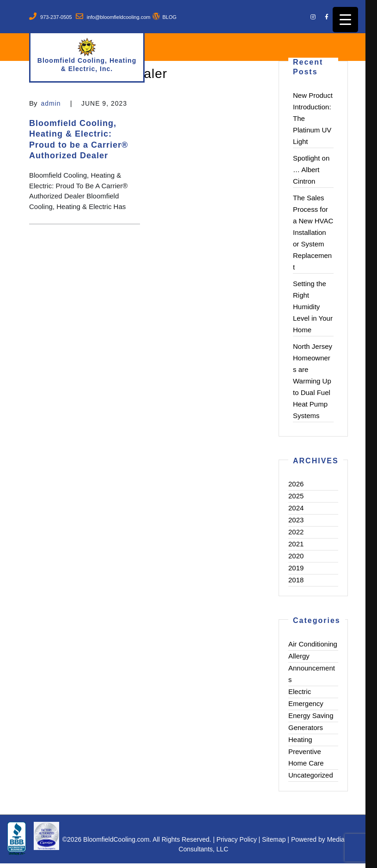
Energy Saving (311, 715)
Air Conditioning (313, 644)
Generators (306, 727)
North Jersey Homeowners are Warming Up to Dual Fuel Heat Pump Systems (313, 381)
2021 (296, 544)
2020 (296, 556)
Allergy (299, 656)
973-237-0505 (56, 17)
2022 (296, 532)
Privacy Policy (237, 839)
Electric (300, 691)
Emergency (306, 703)
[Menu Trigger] (345, 20)
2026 (296, 484)
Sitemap (274, 839)
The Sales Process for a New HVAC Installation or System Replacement (313, 232)
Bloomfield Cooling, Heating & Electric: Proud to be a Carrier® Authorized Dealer (79, 139)
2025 (296, 496)
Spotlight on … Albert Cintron (311, 170)
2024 (296, 508)
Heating (300, 739)
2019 (296, 568)
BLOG (169, 17)
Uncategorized (311, 775)
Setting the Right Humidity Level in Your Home (313, 307)
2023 (296, 520)
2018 (296, 580)
